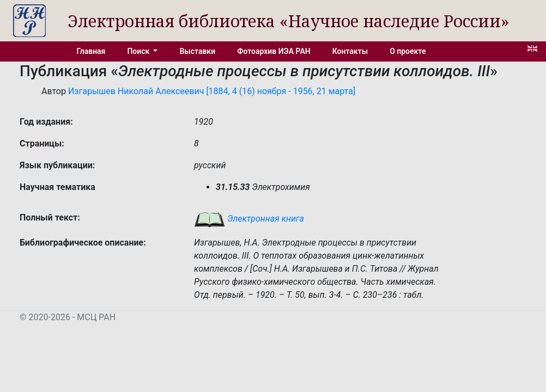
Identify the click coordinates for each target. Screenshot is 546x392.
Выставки (197, 51)
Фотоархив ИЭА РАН (274, 51)
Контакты (350, 51)
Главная (91, 51)
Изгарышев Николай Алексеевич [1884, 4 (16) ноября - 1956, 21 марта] (212, 91)
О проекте (408, 51)
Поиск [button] (139, 51)
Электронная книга (249, 219)
